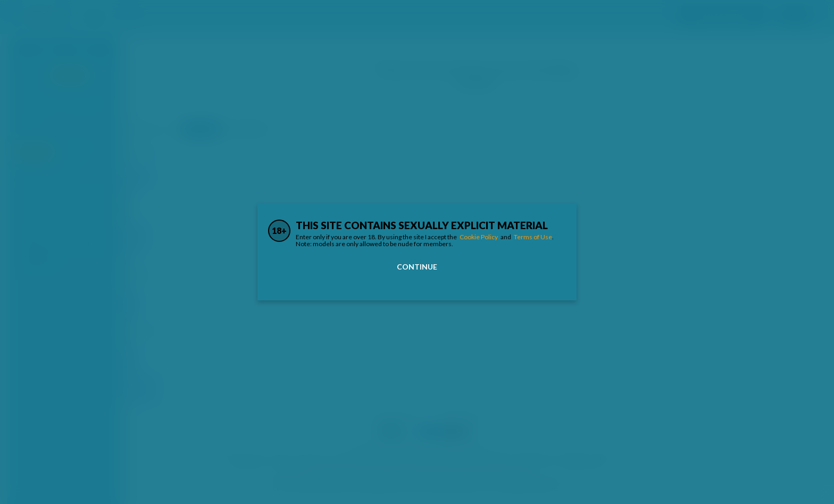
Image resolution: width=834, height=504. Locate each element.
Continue (417, 267)
